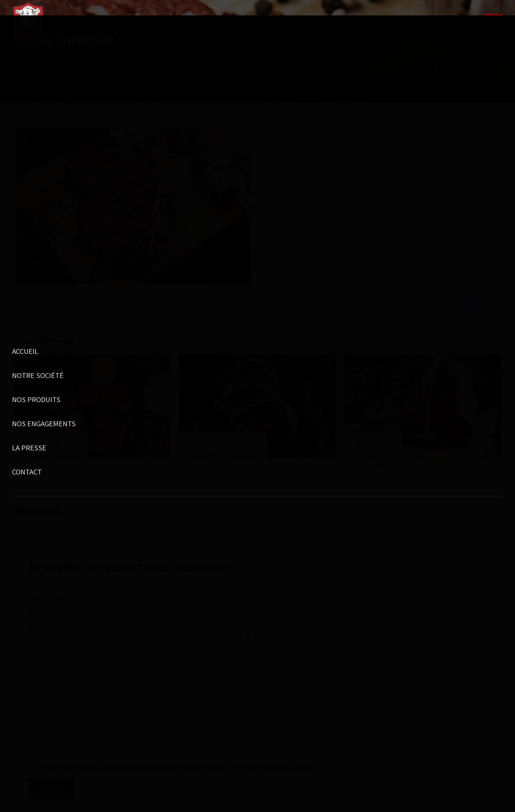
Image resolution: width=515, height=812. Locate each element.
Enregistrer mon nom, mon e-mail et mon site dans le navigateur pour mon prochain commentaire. (178, 768)
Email (268, 630)
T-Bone (368, 455)
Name (39, 630)
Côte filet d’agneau (223, 455)
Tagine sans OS (51, 455)
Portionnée (46, 444)
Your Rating (45, 599)
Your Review (45, 666)
